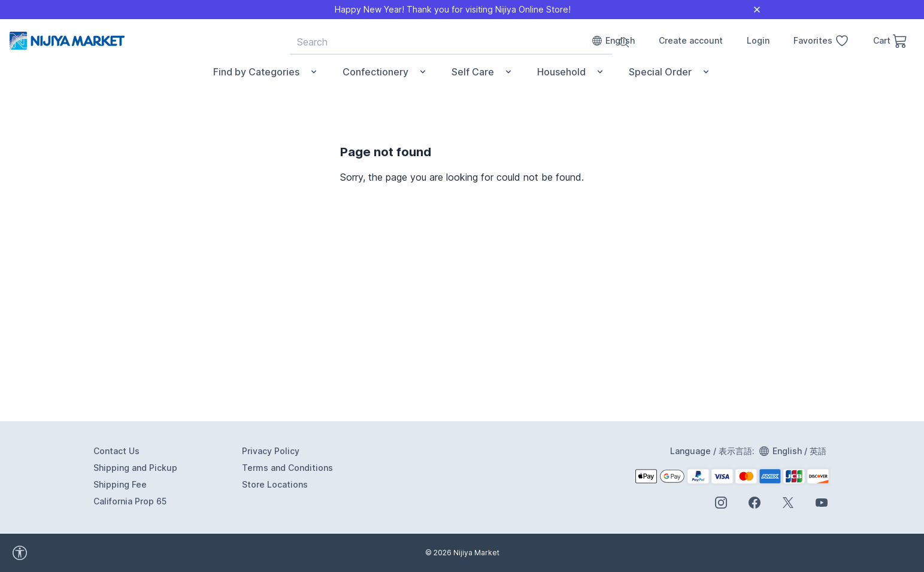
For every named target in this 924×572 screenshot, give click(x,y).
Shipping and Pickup (135, 468)
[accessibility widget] (53, 553)
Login (758, 40)
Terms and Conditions (287, 468)
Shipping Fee (120, 484)
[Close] (757, 10)
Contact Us (116, 451)
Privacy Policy (271, 451)
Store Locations (275, 484)
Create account (691, 40)
